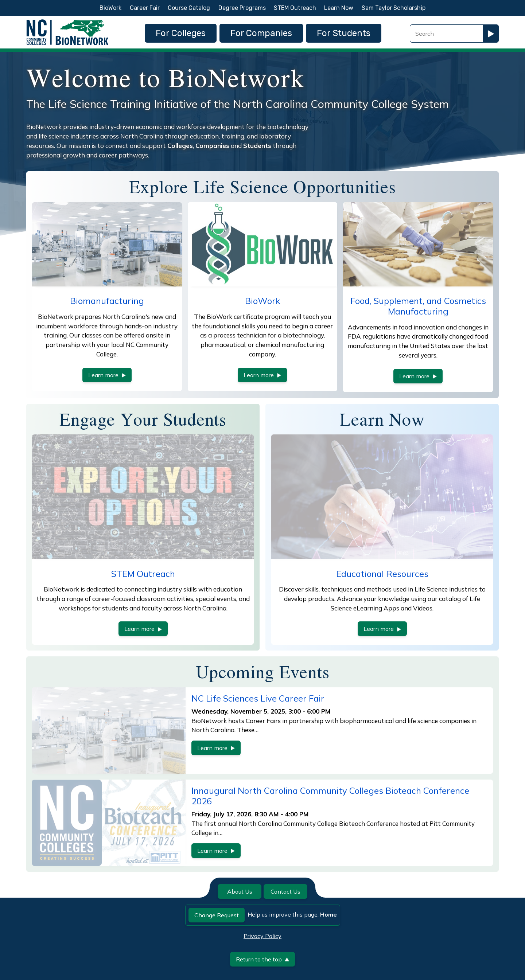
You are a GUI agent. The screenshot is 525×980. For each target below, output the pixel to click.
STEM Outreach (295, 8)
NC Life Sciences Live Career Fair (258, 698)
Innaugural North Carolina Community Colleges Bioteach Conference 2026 (330, 796)
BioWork (110, 8)
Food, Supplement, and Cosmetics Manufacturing (418, 306)
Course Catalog (189, 8)
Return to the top (262, 959)
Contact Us (285, 891)
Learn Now (339, 8)
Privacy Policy (262, 936)
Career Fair (145, 8)
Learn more (107, 375)
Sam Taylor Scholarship (394, 8)
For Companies (261, 33)
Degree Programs (242, 8)
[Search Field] (446, 34)
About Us (240, 891)
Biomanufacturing (107, 301)
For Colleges (181, 33)
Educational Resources (382, 574)
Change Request (217, 915)
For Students (344, 33)
